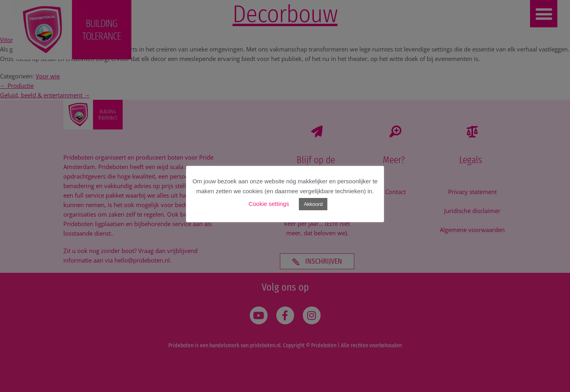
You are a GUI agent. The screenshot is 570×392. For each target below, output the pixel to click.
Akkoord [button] (313, 204)
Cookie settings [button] (269, 204)
